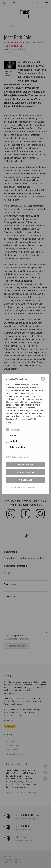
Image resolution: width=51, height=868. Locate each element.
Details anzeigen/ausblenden (22, 457)
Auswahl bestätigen (26, 472)
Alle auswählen (26, 480)
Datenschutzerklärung (15, 488)
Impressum (31, 488)
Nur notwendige (26, 465)
